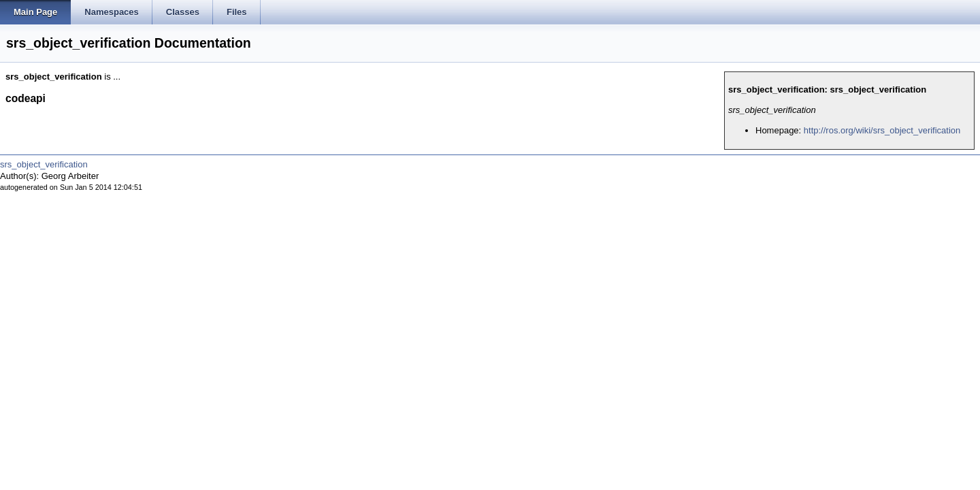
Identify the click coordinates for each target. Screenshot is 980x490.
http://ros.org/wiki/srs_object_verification (882, 130)
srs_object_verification (44, 164)
